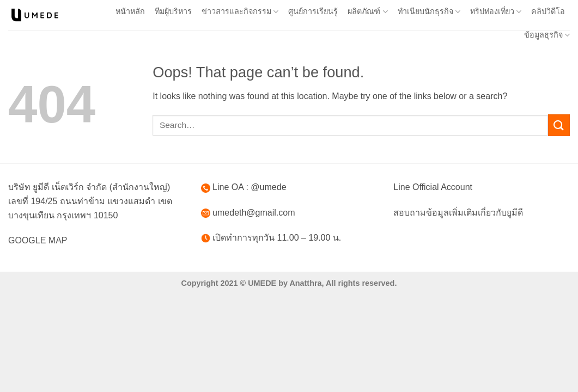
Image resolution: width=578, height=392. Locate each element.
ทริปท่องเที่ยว (496, 12)
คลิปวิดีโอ (548, 11)
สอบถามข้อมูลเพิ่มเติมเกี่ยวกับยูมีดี (458, 213)
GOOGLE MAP (38, 240)
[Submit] (559, 125)
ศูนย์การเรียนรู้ (313, 11)
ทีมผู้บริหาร (173, 11)
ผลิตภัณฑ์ (367, 12)
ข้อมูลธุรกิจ (547, 35)
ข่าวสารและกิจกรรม (240, 12)
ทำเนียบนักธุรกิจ (429, 12)
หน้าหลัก (130, 11)
